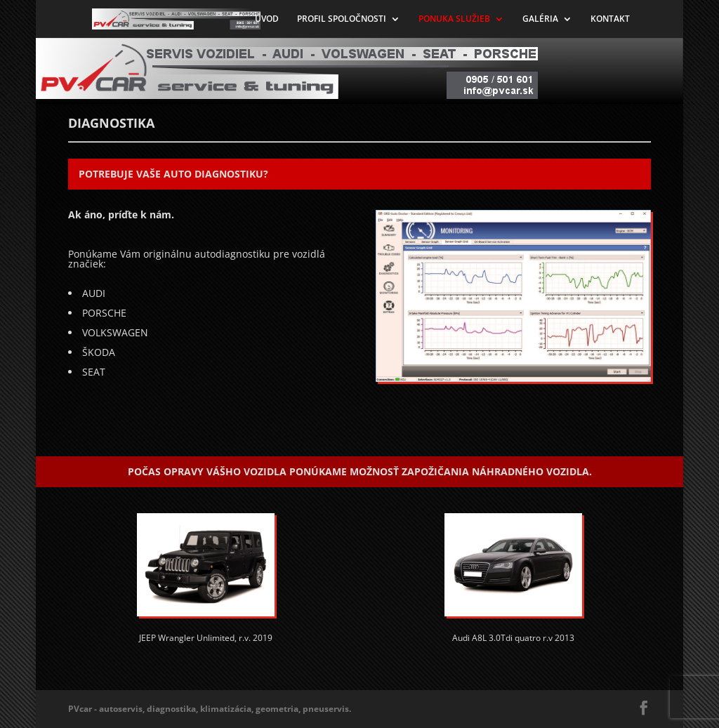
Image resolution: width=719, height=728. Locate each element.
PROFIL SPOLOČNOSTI (342, 19)
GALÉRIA (540, 19)
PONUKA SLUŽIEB (454, 19)
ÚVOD (267, 19)
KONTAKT (610, 19)
